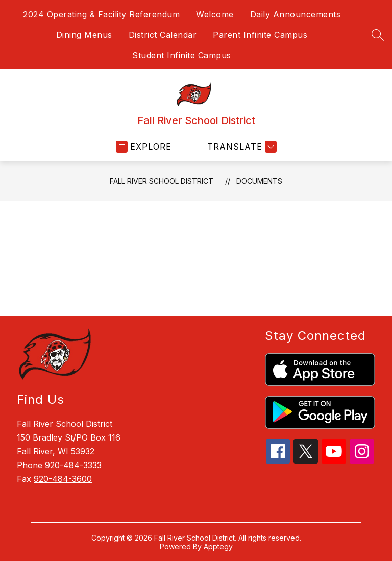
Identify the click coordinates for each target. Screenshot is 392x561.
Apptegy (218, 546)
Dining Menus (84, 35)
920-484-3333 (73, 465)
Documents (259, 181)
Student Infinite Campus (182, 55)
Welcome (215, 14)
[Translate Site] (241, 147)
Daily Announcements (296, 14)
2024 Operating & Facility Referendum (101, 14)
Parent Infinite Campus (260, 35)
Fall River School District (162, 181)
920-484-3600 (63, 479)
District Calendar (163, 35)
